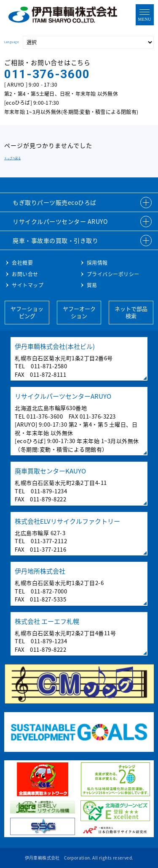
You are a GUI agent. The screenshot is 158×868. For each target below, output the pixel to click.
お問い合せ (25, 274)
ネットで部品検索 (131, 312)
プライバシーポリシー (113, 274)
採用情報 (97, 263)
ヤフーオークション (79, 312)
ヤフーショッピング (27, 312)
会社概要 (22, 263)
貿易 (92, 285)
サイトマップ (28, 285)
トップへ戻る (12, 158)
